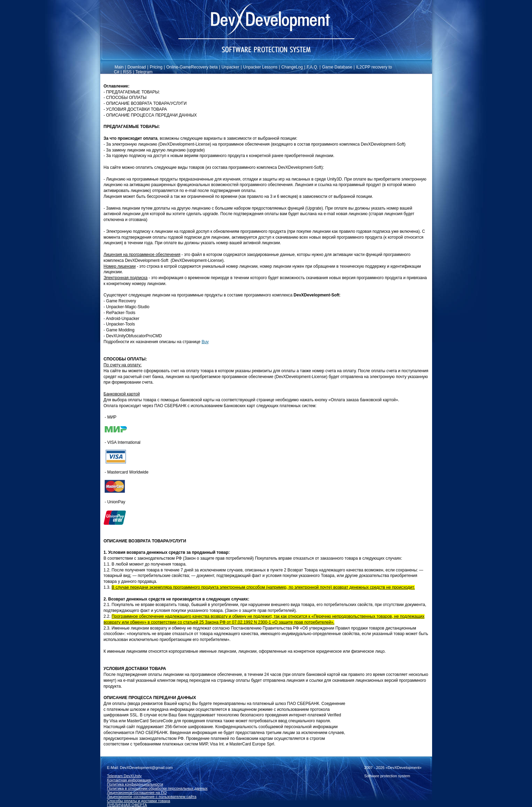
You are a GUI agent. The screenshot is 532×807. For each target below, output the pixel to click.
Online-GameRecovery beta (192, 67)
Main (119, 67)
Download (137, 67)
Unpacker (230, 67)
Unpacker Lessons (260, 67)
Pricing (156, 67)
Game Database (337, 67)
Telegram (144, 72)
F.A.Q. (312, 67)
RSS (127, 72)
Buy (205, 342)
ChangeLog (292, 67)
